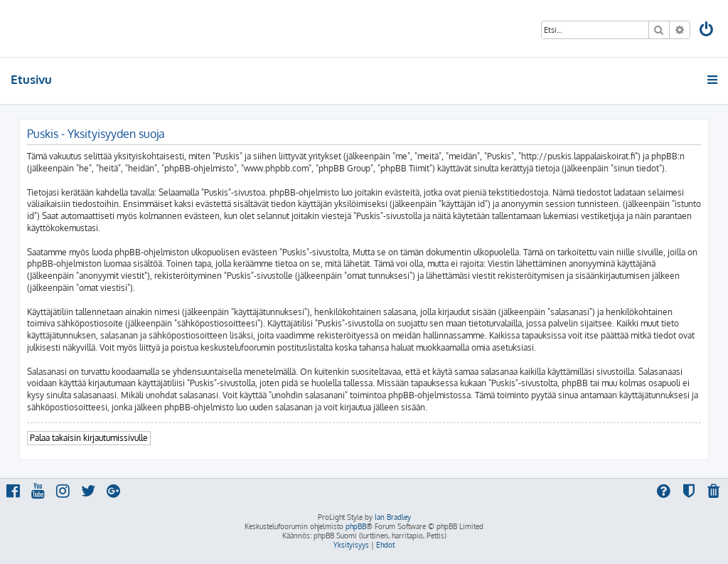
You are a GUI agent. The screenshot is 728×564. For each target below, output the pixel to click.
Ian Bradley (393, 517)
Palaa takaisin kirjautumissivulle (89, 438)
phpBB (356, 526)
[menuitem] (707, 31)
